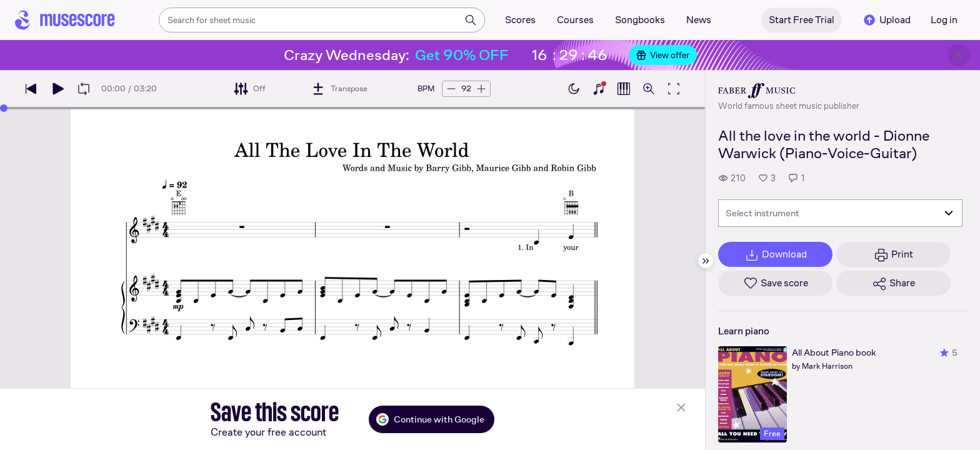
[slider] (4, 108)
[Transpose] (339, 89)
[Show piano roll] (624, 89)
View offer (663, 55)
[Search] (471, 20)
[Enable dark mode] (574, 89)
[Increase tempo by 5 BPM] (481, 89)
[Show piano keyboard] (599, 89)
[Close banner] (959, 55)
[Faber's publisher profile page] (789, 91)
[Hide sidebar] (706, 261)
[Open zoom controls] (649, 89)
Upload (886, 20)
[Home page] (65, 20)
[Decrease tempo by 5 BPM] (451, 89)
